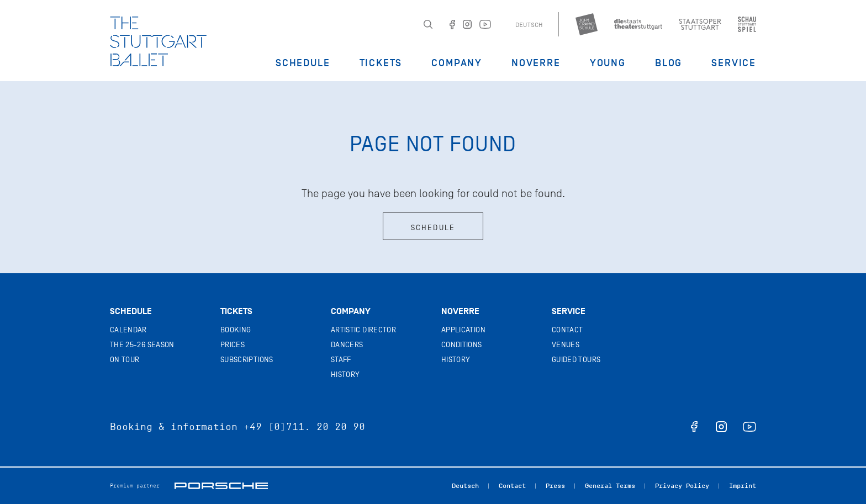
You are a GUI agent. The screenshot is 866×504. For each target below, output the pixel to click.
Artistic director (363, 330)
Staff (341, 360)
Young (608, 63)
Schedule (303, 63)
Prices (233, 345)
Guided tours (576, 360)
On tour (125, 360)
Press (555, 486)
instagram (721, 427)
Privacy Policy (682, 486)
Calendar (128, 330)
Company (457, 63)
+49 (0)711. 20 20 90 (304, 427)
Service (734, 63)
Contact (567, 330)
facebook (694, 427)
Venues (566, 345)
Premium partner (135, 486)
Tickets (381, 63)
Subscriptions (247, 360)
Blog (669, 63)
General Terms (610, 486)
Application (463, 330)
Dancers (347, 345)
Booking (236, 330)
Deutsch (529, 25)
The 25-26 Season (142, 345)
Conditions (462, 345)
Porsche (221, 486)
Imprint (743, 486)
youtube (749, 427)
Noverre (536, 63)
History (345, 375)
